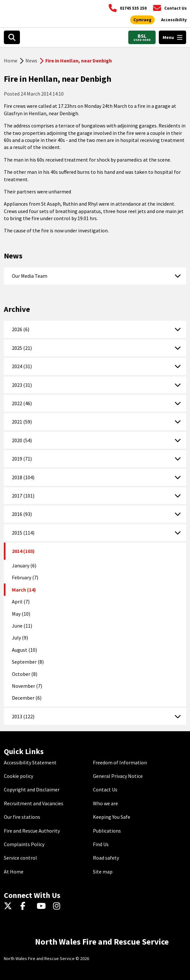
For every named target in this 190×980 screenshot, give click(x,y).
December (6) (27, 698)
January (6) (24, 565)
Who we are (105, 803)
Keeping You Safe (112, 817)
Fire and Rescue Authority (32, 831)
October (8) (25, 674)
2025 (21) (22, 348)
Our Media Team (30, 276)
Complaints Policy (24, 844)
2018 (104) (23, 477)
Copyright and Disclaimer (32, 789)
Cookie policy (18, 776)
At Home (14, 872)
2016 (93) (22, 514)
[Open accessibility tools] (174, 20)
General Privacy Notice (118, 776)
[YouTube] (42, 906)
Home (11, 61)
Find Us (101, 844)
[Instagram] (59, 906)
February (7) (25, 577)
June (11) (22, 626)
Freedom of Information (120, 762)
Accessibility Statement (30, 762)
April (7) (21, 602)
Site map (103, 872)
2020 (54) (22, 440)
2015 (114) (23, 533)
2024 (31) (22, 366)
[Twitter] (9, 906)
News (31, 61)
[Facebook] (26, 906)
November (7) (27, 686)
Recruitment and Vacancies (34, 803)
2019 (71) (22, 459)
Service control (20, 858)
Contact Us (105, 789)
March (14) (24, 590)
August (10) (24, 650)
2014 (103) (23, 551)
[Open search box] (12, 37)
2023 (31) (22, 385)
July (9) (20, 638)
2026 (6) (21, 329)
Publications (107, 831)
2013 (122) (23, 716)
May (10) (21, 614)
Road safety (106, 858)
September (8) (28, 662)
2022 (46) (22, 403)
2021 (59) (22, 422)
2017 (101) (23, 496)
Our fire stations (22, 817)
